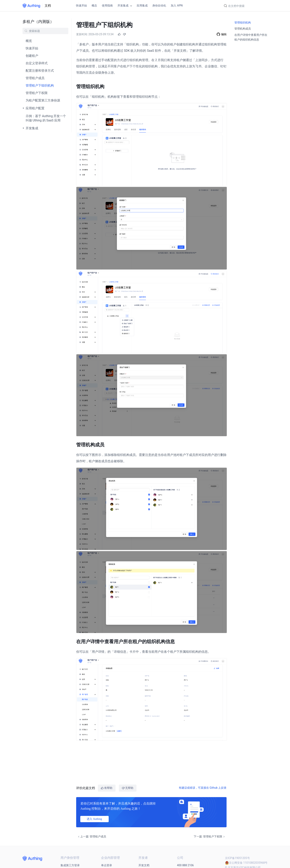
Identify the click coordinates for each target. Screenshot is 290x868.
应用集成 (142, 6)
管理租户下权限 (37, 93)
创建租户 (32, 56)
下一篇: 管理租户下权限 (210, 836)
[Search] (245, 6)
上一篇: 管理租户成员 (92, 836)
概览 (29, 41)
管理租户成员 (35, 78)
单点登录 (107, 865)
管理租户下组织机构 (40, 85)
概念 (94, 6)
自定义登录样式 (37, 63)
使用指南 (107, 6)
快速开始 (81, 6)
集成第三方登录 (70, 865)
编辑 (224, 34)
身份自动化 (159, 6)
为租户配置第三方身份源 (43, 100)
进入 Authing (94, 819)
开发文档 (144, 865)
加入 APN (177, 6)
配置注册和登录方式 (40, 71)
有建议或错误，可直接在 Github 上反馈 (203, 788)
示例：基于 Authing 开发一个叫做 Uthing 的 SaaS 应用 (46, 118)
